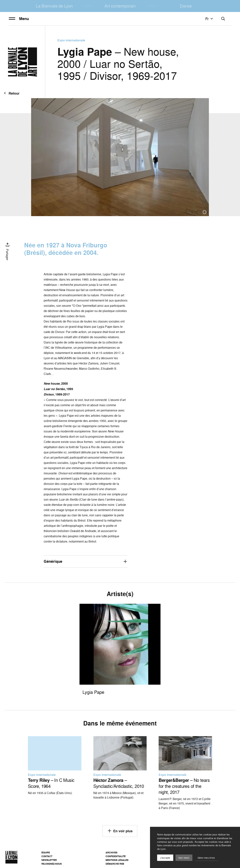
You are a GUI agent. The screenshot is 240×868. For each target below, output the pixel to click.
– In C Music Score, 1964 (51, 783)
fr (210, 19)
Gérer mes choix (206, 858)
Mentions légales (117, 860)
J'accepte (165, 858)
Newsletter (49, 860)
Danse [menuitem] (186, 6)
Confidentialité (116, 856)
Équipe (46, 853)
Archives (111, 853)
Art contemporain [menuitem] (120, 6)
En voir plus (120, 831)
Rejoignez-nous (52, 864)
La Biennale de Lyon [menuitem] (54, 6)
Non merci (184, 858)
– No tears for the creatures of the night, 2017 (184, 786)
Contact (47, 856)
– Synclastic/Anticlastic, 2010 (119, 783)
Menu (19, 19)
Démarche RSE (115, 864)
